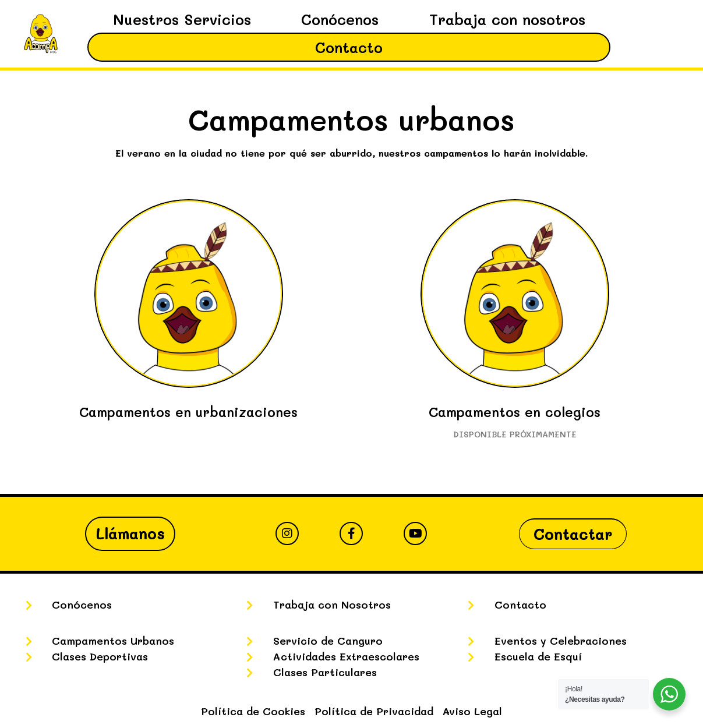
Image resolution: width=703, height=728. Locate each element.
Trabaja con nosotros (507, 19)
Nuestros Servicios (182, 19)
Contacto (349, 47)
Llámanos (130, 533)
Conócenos (340, 19)
